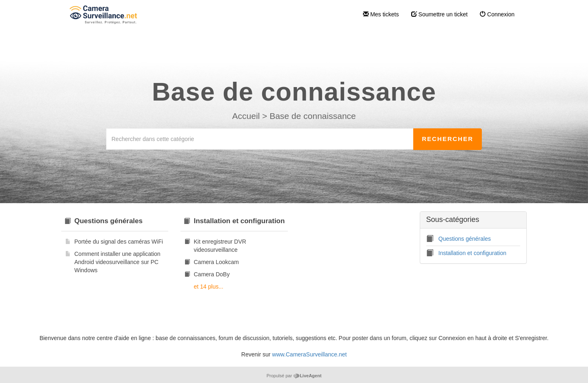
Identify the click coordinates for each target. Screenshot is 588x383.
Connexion (497, 14)
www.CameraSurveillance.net (309, 354)
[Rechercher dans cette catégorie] (260, 139)
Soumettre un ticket (440, 14)
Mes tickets (381, 14)
